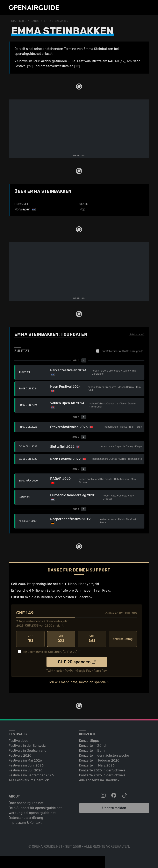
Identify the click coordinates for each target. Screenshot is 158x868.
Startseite (19, 21)
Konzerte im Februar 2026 (99, 760)
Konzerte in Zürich (93, 746)
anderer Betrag (123, 639)
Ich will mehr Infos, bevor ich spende (78, 682)
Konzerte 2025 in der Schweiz (102, 770)
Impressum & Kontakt (25, 823)
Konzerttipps (89, 741)
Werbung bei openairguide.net (32, 813)
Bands (35, 21)
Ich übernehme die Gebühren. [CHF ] (50, 652)
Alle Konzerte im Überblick (99, 780)
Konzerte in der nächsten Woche (104, 755)
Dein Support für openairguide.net (35, 808)
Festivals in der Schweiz (27, 746)
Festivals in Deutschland (28, 751)
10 (30, 639)
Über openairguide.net (26, 803)
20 (61, 639)
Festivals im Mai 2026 (25, 760)
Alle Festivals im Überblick (29, 780)
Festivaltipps (19, 741)
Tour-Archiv (42, 61)
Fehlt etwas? (137, 335)
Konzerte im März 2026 (97, 765)
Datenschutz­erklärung (26, 818)
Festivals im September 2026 (31, 775)
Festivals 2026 (20, 755)
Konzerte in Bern (92, 751)
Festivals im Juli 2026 (26, 770)
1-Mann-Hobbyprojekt (82, 584)
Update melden (114, 808)
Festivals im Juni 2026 (26, 765)
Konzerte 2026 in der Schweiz (102, 775)
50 (92, 639)
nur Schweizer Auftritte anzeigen (120, 351)
